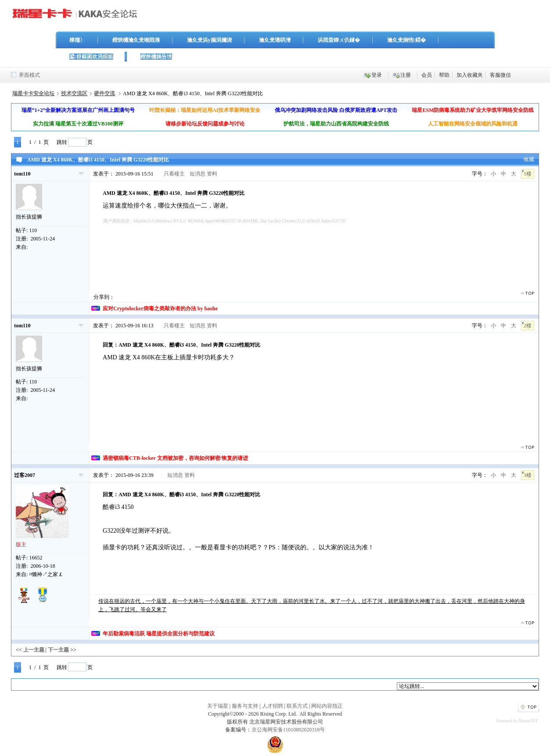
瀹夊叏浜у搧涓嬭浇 (209, 40)
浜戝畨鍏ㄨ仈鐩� (339, 40)
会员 (427, 75)
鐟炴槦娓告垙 (156, 57)
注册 (406, 75)
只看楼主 (174, 174)
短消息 (198, 174)
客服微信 (500, 75)
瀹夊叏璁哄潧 (275, 40)
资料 (212, 174)
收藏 (529, 159)
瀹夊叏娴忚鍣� (406, 40)
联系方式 (297, 706)
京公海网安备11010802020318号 (288, 730)
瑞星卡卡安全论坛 (33, 93)
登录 (377, 75)
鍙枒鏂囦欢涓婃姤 (91, 57)
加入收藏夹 (470, 75)
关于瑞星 (218, 706)
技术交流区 (74, 93)
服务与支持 (245, 706)
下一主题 (58, 650)
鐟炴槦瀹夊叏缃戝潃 (136, 40)
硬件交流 (104, 93)
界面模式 (29, 75)
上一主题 (34, 650)
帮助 (444, 75)
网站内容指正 (327, 706)
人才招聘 (273, 706)
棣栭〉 (77, 40)
